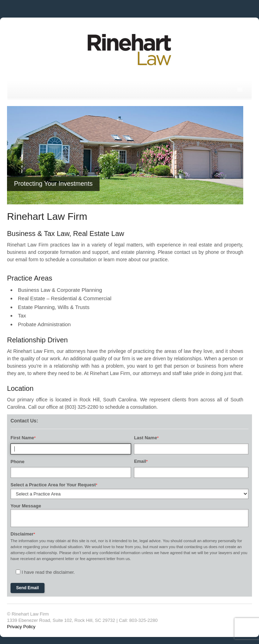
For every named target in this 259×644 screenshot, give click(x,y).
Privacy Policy (21, 627)
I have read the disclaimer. (48, 572)
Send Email (28, 588)
